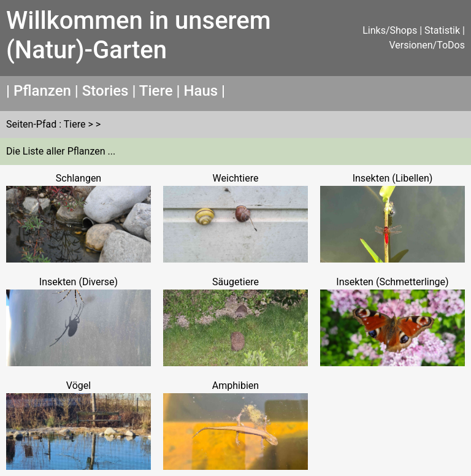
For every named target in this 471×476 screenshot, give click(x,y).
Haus (201, 91)
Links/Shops (390, 30)
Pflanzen (42, 91)
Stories (105, 91)
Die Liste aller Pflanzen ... (61, 151)
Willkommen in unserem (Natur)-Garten (139, 35)
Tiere (156, 91)
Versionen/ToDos (427, 45)
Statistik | (445, 30)
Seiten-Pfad (31, 124)
